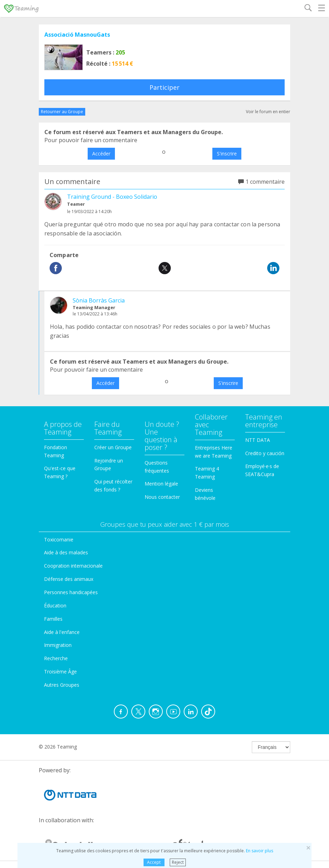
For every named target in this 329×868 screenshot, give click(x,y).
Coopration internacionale (73, 566)
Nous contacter (162, 497)
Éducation (55, 606)
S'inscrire (227, 154)
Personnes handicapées (71, 592)
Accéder (101, 154)
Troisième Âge (60, 672)
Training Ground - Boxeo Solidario (112, 197)
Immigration (58, 645)
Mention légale (161, 484)
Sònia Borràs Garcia (99, 300)
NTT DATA (258, 440)
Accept (154, 862)
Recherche (56, 658)
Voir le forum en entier (268, 112)
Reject (178, 862)
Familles (53, 619)
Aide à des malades (66, 552)
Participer (164, 87)
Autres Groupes (62, 685)
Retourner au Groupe (62, 112)
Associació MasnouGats (77, 35)
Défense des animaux (69, 579)
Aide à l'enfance (62, 632)
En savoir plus (259, 851)
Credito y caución (265, 453)
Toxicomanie (59, 539)
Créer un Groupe (113, 447)
